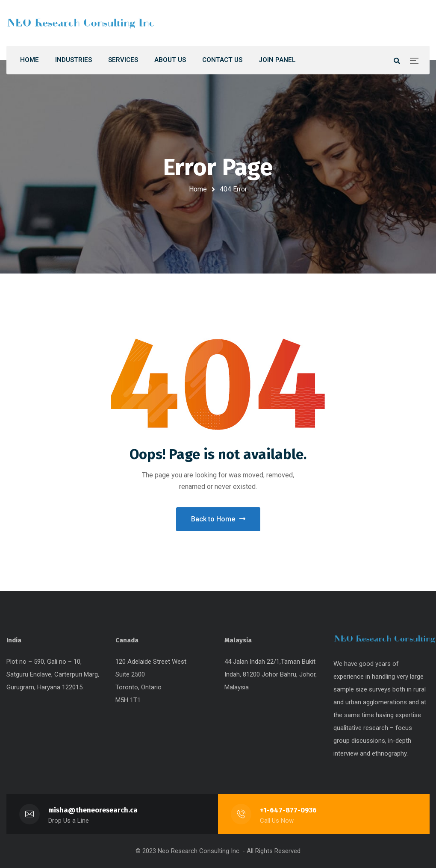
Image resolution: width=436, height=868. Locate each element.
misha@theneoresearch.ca (93, 810)
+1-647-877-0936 (288, 810)
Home (198, 189)
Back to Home (218, 519)
